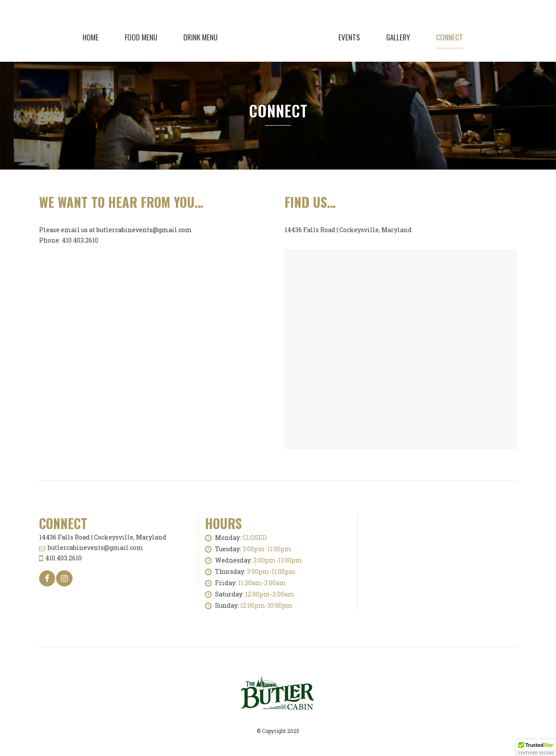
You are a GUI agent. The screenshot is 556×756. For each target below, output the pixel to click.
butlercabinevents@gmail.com (144, 230)
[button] (536, 748)
